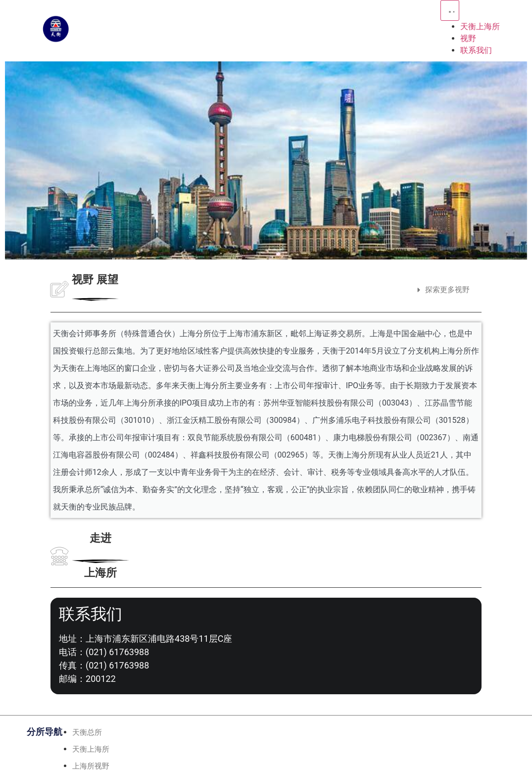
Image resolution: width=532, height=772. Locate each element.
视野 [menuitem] (468, 38)
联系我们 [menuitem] (476, 50)
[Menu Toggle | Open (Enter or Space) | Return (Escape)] (450, 10)
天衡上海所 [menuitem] (480, 26)
